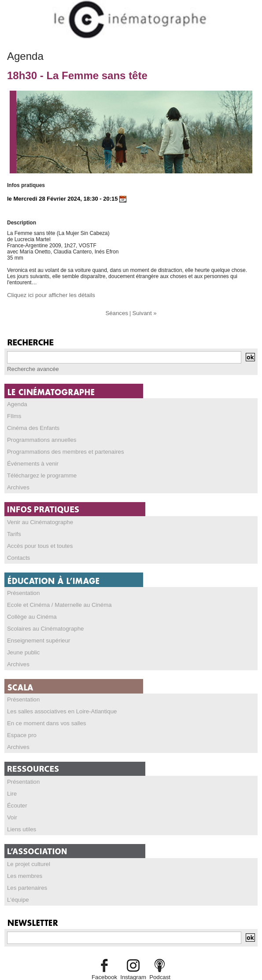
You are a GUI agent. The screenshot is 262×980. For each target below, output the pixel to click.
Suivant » (144, 312)
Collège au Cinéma (30, 609)
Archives (17, 483)
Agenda (16, 403)
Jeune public (22, 643)
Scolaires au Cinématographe (42, 620)
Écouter (16, 793)
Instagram (133, 961)
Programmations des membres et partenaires (60, 448)
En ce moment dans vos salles (43, 712)
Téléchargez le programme (39, 471)
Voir (12, 804)
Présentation (22, 586)
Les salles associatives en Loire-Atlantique (57, 701)
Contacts (17, 551)
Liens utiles (20, 815)
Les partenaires (25, 873)
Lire (11, 781)
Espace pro (20, 724)
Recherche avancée (31, 368)
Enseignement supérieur (36, 632)
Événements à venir (30, 460)
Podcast (157, 961)
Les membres (23, 861)
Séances (118, 312)
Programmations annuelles (39, 437)
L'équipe (17, 884)
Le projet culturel (27, 850)
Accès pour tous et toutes (37, 540)
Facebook (107, 961)
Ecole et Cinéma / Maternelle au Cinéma (54, 598)
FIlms (13, 414)
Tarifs (13, 529)
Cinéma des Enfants (31, 426)
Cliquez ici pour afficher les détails (47, 295)
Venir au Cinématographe (37, 517)
